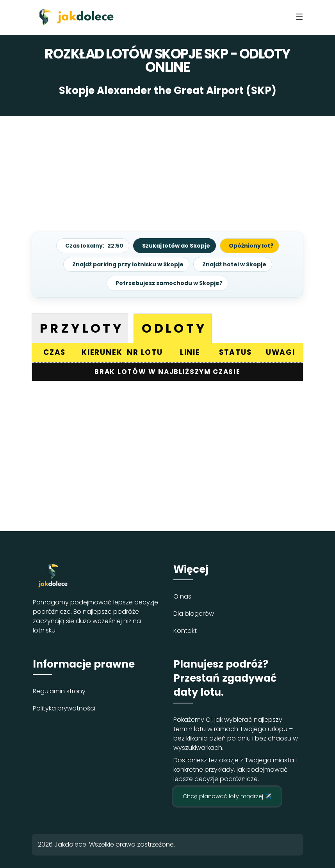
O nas (182, 596)
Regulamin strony (59, 691)
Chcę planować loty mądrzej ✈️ (227, 796)
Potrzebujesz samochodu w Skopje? (169, 283)
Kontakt (185, 631)
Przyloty (82, 328)
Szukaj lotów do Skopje (176, 246)
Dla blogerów (194, 614)
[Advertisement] (167, 171)
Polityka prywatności (64, 708)
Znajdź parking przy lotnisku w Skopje (128, 264)
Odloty (174, 328)
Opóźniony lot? (251, 246)
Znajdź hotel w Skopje (234, 264)
